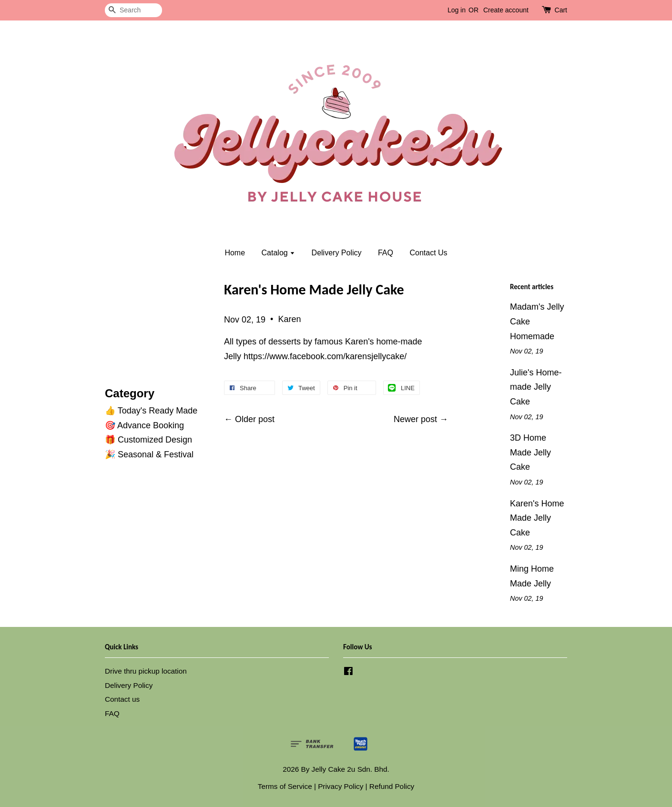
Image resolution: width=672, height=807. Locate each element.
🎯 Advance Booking (144, 425)
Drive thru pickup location (146, 671)
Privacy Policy (341, 786)
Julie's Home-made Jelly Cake (536, 387)
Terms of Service (285, 786)
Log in (457, 10)
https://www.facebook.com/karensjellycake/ (325, 356)
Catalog (279, 253)
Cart (561, 10)
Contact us (122, 699)
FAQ (386, 253)
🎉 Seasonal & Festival (149, 454)
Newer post (415, 419)
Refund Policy (392, 786)
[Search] (133, 10)
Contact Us (428, 253)
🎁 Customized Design (148, 440)
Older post (255, 419)
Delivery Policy (337, 253)
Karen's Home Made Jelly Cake (537, 518)
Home (235, 253)
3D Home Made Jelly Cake (530, 452)
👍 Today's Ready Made (151, 411)
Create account (506, 10)
